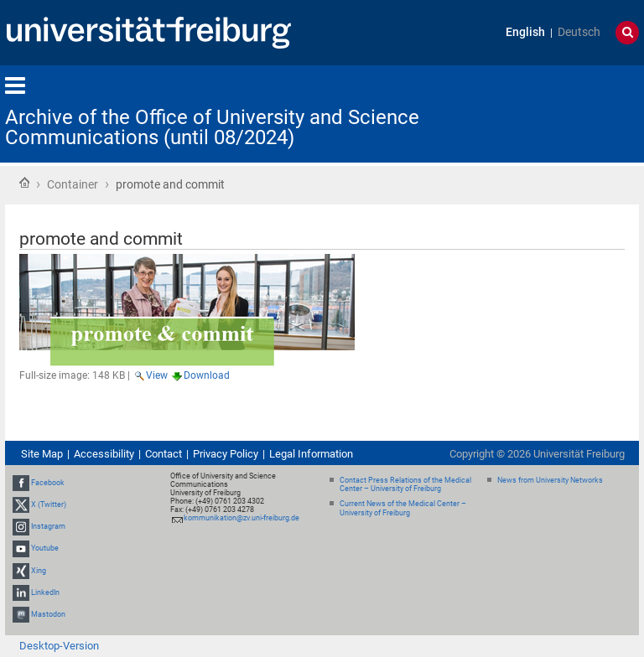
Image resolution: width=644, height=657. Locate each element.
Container (73, 184)
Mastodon (48, 614)
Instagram (48, 526)
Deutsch (579, 32)
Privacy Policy (226, 454)
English (525, 32)
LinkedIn (45, 592)
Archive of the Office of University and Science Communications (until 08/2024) (212, 127)
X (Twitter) (49, 504)
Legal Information (311, 454)
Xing (39, 571)
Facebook (48, 483)
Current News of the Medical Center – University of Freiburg (403, 508)
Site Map (42, 454)
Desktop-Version (59, 646)
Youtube (45, 548)
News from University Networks (550, 480)
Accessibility (104, 454)
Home (24, 183)
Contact (164, 454)
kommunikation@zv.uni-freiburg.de (241, 518)
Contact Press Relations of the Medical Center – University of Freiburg (405, 485)
